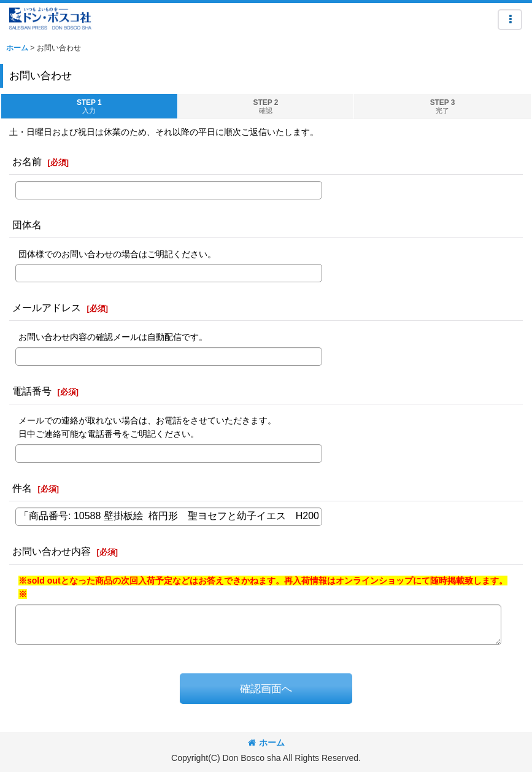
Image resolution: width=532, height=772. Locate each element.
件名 (22, 488)
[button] (510, 20)
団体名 (27, 225)
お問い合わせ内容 (52, 551)
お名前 (27, 161)
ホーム (266, 743)
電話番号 (32, 391)
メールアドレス (47, 307)
